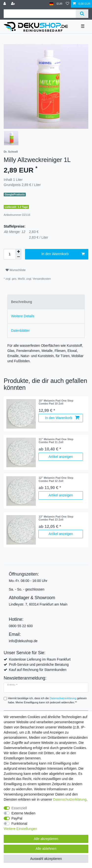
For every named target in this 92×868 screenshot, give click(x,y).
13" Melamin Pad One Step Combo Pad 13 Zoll (56, 518)
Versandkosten (42, 279)
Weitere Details (23, 316)
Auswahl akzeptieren (46, 859)
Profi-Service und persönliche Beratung (39, 665)
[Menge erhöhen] (18, 252)
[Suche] (82, 14)
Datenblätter (20, 331)
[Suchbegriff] (40, 14)
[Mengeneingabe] (10, 254)
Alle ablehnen (46, 849)
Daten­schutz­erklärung (70, 799)
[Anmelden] (5, 4)
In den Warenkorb (63, 254)
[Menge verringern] (18, 257)
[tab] (46, 302)
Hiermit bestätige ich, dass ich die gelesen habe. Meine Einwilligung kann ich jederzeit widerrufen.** (47, 700)
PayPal (17, 818)
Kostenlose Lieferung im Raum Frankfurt (40, 659)
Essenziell (19, 808)
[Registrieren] (13, 4)
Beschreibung (22, 302)
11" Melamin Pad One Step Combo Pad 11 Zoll (56, 441)
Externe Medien (24, 813)
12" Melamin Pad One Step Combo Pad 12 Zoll (56, 479)
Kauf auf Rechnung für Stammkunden (38, 670)
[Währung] (60, 4)
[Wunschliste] (67, 4)
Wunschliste (16, 270)
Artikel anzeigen (61, 457)
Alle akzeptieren (46, 839)
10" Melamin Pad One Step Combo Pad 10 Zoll (56, 402)
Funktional (20, 824)
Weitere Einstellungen (20, 829)
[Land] (51, 4)
